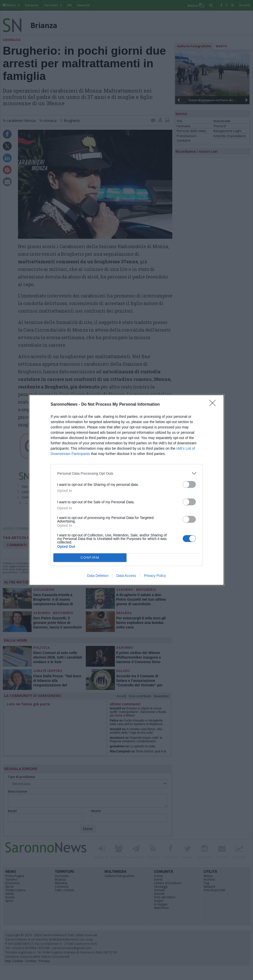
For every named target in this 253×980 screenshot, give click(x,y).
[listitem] (126, 473)
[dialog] (126, 490)
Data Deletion (98, 576)
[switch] (189, 484)
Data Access (126, 576)
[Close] (214, 405)
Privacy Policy (155, 576)
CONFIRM (90, 558)
